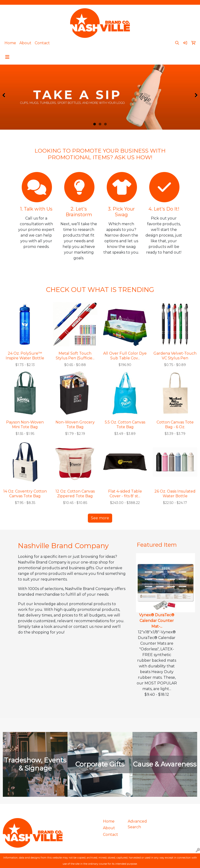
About (25, 43)
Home (10, 43)
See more (100, 518)
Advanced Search (137, 824)
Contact (42, 43)
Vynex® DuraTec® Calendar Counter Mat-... (157, 621)
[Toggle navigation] (7, 57)
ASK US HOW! (133, 157)
